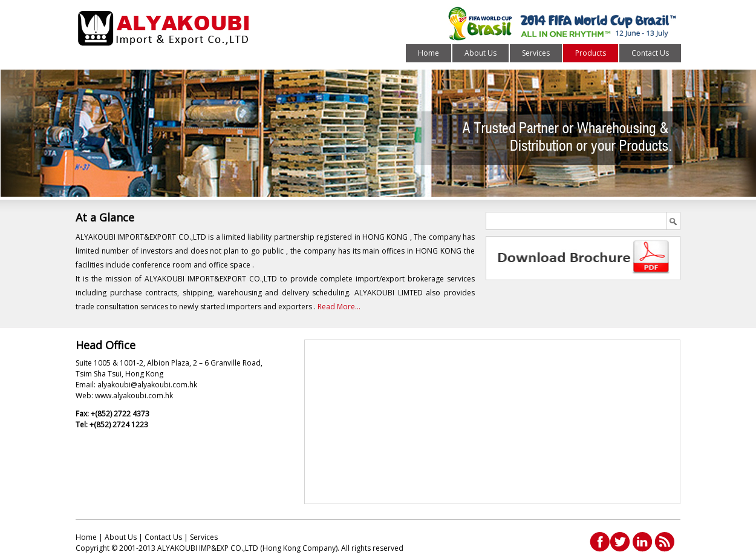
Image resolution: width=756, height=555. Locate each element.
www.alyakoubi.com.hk (134, 396)
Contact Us (650, 53)
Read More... (339, 307)
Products (591, 53)
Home (429, 53)
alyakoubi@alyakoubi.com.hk (147, 385)
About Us (481, 53)
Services (536, 53)
